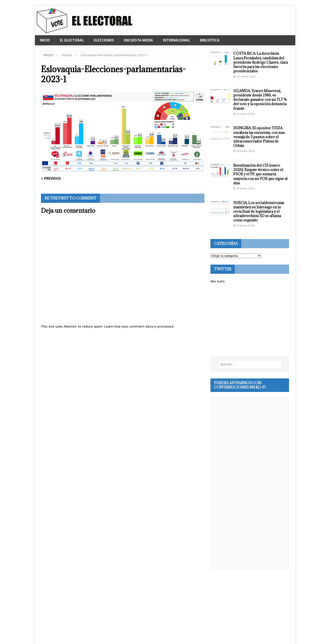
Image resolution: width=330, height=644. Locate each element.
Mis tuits (218, 281)
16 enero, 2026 (246, 188)
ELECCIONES (104, 40)
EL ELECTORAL (72, 40)
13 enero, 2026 (246, 226)
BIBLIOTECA (210, 40)
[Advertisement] (250, 320)
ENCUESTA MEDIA (138, 40)
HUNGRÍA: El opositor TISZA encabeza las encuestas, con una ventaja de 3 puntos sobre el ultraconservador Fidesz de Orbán (259, 137)
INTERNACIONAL (177, 40)
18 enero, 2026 (246, 114)
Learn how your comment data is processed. (139, 326)
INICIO (45, 40)
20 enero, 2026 (246, 76)
